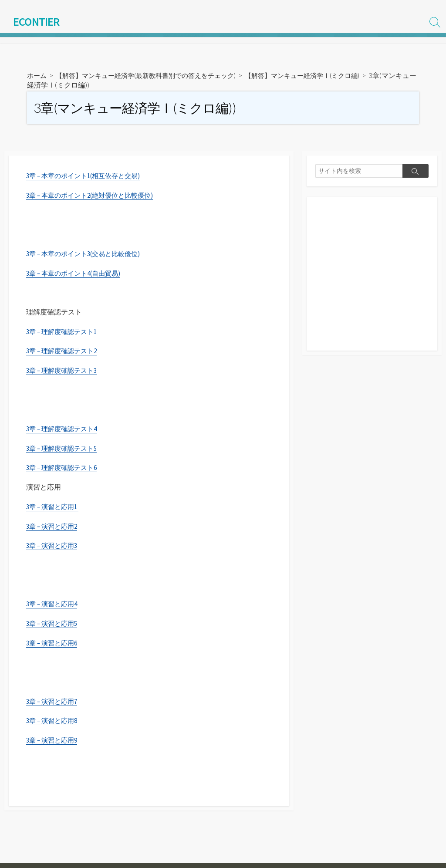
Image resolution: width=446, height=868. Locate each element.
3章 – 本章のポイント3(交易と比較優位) (87, 255)
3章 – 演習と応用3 (54, 547)
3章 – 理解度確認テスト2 (64, 352)
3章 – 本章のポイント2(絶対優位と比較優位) (94, 196)
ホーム (37, 76)
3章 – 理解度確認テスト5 (64, 450)
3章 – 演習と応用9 (54, 743)
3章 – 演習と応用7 (54, 704)
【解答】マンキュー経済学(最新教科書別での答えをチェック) (153, 76)
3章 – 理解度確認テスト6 (64, 469)
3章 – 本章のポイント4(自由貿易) (77, 274)
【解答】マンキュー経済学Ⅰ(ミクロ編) (320, 76)
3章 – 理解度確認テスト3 (64, 372)
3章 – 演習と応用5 (54, 625)
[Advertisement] (372, 280)
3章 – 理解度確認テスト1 (64, 333)
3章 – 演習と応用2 (54, 528)
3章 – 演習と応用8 (54, 723)
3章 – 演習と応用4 (54, 606)
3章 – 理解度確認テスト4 (64, 430)
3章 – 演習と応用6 (54, 645)
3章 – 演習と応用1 (54, 509)
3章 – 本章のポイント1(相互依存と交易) (87, 177)
